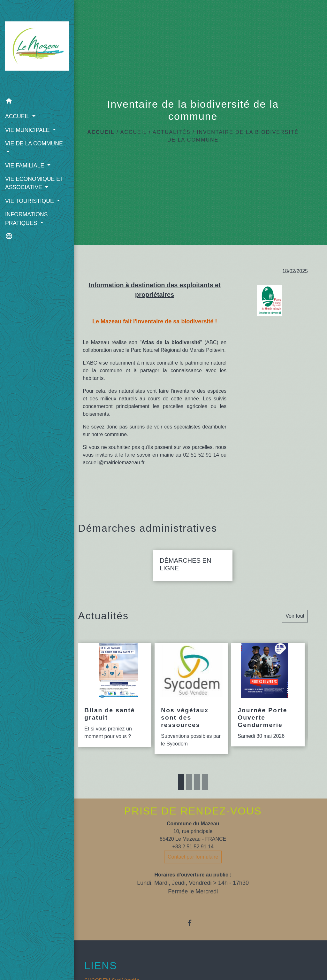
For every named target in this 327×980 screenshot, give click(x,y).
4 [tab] (205, 782)
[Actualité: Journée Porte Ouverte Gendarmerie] (268, 695)
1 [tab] (181, 782)
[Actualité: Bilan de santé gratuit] (115, 695)
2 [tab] (189, 782)
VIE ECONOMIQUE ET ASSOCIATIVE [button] (29, 185)
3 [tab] (197, 782)
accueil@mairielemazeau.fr (114, 463)
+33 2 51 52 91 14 (193, 847)
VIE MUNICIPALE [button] (27, 119)
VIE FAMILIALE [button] (25, 163)
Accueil (101, 132)
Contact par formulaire (193, 857)
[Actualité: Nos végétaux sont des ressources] (191, 699)
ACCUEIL (134, 132)
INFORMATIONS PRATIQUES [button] (26, 233)
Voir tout (295, 616)
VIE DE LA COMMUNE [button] (20, 145)
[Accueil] (29, 42)
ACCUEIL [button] (18, 105)
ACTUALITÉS (172, 132)
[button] (29, 91)
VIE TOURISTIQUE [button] (29, 206)
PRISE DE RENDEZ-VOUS (193, 811)
